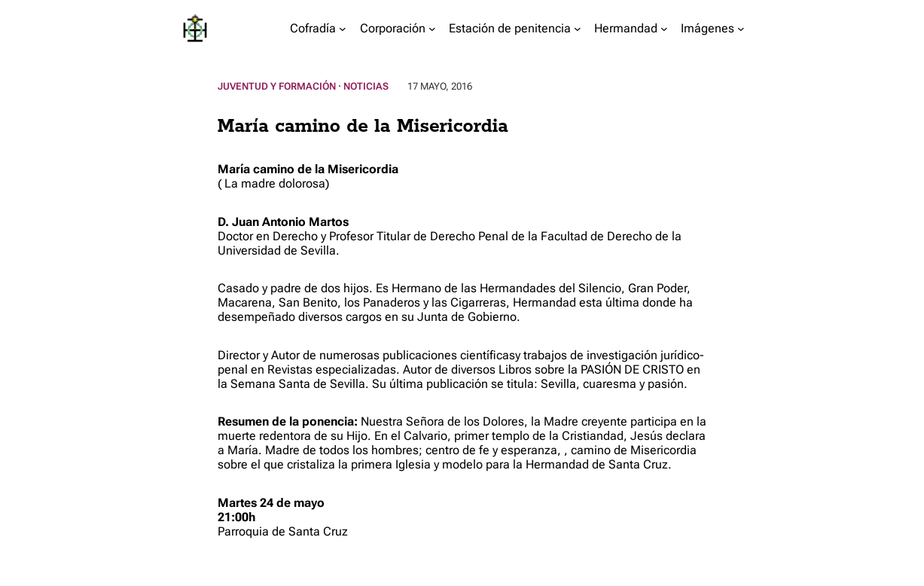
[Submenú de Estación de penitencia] (578, 29)
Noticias (366, 86)
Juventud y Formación (277, 86)
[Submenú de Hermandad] (664, 29)
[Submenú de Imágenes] (741, 29)
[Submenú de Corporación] (432, 29)
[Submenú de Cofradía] (343, 29)
